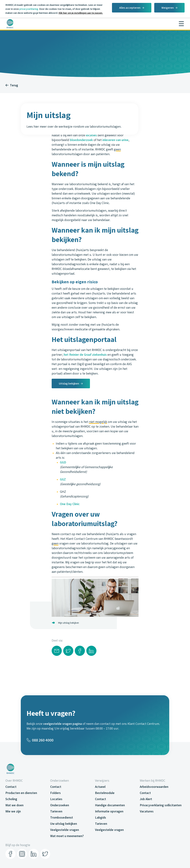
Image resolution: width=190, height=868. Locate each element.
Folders (55, 793)
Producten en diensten (21, 793)
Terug (12, 85)
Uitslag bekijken (69, 383)
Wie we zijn (13, 811)
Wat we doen (14, 805)
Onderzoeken (60, 805)
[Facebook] (10, 854)
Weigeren (168, 8)
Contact (11, 787)
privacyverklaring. (29, 9)
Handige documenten (110, 805)
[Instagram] (22, 854)
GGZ (63, 479)
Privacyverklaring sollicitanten (161, 805)
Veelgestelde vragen (65, 830)
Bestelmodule (105, 793)
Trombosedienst (62, 817)
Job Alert (146, 799)
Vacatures (147, 811)
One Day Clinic (70, 504)
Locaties (56, 799)
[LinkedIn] (34, 854)
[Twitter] (45, 854)
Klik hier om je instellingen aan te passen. (81, 13)
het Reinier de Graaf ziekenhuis (85, 355)
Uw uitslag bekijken (64, 824)
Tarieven (56, 811)
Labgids (101, 817)
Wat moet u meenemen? (67, 836)
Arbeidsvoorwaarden (154, 787)
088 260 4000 (40, 740)
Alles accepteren (130, 8)
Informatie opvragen (109, 811)
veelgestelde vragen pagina (62, 724)
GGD (63, 462)
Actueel (100, 787)
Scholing (11, 799)
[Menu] (181, 24)
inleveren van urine (115, 140)
